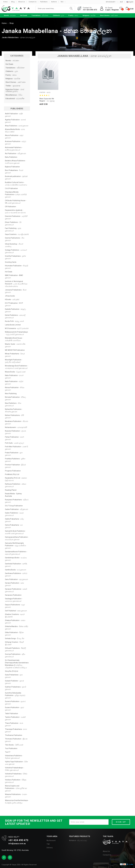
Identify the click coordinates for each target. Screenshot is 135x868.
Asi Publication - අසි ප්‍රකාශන (16, 153)
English (130, 2)
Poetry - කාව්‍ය (11, 75)
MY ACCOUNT (111, 2)
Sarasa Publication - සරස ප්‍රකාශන (14, 584)
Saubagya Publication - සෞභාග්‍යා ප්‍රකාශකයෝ (14, 600)
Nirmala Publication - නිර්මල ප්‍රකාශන (16, 398)
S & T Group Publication (14, 506)
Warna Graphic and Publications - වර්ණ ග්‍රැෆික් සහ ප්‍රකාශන (16, 788)
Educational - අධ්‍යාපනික (15, 99)
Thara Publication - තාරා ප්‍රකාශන (14, 724)
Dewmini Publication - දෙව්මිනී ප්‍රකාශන (16, 217)
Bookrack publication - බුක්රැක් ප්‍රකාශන (16, 178)
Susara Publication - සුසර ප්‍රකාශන (14, 709)
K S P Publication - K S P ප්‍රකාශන (14, 304)
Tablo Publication (12, 713)
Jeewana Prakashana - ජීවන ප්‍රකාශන (16, 291)
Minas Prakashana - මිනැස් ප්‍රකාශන (15, 355)
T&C (62, 2)
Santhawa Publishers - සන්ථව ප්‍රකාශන (16, 575)
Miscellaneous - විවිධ (14, 95)
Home (5, 2)
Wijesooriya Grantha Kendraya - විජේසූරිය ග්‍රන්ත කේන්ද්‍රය (17, 802)
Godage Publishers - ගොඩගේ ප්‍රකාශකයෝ (16, 251)
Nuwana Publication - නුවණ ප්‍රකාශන (15, 432)
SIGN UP (121, 822)
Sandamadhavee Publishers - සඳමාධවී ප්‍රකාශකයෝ (16, 553)
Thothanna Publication (14, 735)
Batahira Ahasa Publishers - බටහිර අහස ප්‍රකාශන (16, 162)
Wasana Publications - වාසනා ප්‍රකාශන (16, 796)
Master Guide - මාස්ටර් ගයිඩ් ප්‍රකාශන (15, 345)
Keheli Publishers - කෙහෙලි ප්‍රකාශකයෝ (15, 316)
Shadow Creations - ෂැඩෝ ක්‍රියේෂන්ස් (15, 616)
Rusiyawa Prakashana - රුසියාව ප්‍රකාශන (17, 501)
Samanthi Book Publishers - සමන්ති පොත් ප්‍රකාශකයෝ (15, 532)
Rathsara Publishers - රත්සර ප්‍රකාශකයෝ (16, 485)
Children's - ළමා (12, 71)
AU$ (121, 2)
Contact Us (33, 2)
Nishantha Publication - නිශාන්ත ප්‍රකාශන (14, 410)
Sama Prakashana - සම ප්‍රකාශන (14, 526)
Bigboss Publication (12, 167)
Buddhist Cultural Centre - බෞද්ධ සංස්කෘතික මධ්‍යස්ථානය (16, 184)
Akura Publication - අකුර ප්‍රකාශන (14, 137)
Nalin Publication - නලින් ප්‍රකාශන (14, 383)
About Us (22, 2)
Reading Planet (11, 490)
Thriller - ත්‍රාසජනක (13, 86)
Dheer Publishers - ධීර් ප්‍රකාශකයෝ (13, 223)
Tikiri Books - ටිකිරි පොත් (14, 745)
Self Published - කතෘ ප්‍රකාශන (16, 611)
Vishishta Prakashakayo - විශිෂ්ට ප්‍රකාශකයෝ (15, 769)
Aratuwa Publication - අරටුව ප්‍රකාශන (16, 143)
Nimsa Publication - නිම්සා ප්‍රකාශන (15, 389)
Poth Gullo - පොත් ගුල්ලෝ (15, 443)
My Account (51, 840)
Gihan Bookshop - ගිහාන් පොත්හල (14, 245)
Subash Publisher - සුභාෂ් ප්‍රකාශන (14, 682)
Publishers (44, 2)
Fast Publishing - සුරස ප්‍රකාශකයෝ (13, 230)
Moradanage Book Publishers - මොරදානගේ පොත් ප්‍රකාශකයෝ (17, 367)
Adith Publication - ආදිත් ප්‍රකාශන (14, 115)
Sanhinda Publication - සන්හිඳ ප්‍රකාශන (16, 565)
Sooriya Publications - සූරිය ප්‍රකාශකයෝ (15, 655)
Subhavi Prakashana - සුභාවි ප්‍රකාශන (16, 688)
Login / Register (112, 10)
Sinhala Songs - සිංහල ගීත (15, 638)
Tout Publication (11, 748)
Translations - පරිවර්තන (15, 68)
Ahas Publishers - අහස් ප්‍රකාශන (17, 126)
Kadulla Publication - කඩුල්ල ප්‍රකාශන (16, 310)
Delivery (50, 848)
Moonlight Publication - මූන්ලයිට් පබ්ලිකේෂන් (14, 361)
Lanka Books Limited (13, 325)
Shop (12, 23)
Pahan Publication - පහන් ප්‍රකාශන (15, 438)
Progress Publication (13, 471)
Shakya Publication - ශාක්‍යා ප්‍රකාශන (15, 622)
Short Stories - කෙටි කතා (16, 82)
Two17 (8, 752)
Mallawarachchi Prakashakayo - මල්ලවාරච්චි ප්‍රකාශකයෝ (17, 333)
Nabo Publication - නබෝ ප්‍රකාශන (14, 377)
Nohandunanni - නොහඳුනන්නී (16, 427)
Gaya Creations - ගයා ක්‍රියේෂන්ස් (17, 234)
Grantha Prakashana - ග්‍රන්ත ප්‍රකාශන (15, 257)
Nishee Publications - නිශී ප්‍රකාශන (14, 416)
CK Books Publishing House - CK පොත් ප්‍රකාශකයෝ (16, 202)
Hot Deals (9, 64)
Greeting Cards (11, 262)
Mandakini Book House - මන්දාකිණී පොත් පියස (14, 339)
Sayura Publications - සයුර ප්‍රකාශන (15, 606)
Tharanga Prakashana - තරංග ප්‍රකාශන (16, 730)
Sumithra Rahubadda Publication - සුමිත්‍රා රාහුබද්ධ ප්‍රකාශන (15, 695)
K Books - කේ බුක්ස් (12, 299)
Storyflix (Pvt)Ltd (11, 671)
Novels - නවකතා (12, 61)
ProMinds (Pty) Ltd (12, 474)
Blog (13, 2)
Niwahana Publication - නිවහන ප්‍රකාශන (17, 423)
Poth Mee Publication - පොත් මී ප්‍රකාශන (17, 448)
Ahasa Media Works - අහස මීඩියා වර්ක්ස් (15, 131)
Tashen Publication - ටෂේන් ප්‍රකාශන (15, 718)
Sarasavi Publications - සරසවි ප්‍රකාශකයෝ (16, 590)
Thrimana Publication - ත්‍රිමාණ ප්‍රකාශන (16, 740)
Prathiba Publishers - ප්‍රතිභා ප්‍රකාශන (15, 460)
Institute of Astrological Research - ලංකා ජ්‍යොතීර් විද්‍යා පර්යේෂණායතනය (16, 284)
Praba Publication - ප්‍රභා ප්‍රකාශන (14, 454)
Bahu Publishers (11, 157)
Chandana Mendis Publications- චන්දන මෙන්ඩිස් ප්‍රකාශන (16, 194)
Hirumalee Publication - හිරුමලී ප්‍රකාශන (17, 267)
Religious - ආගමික (13, 79)
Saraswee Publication (13, 595)
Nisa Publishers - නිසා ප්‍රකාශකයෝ (13, 404)
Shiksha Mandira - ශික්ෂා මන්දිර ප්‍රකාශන (17, 628)
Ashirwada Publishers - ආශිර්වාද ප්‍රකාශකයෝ (14, 149)
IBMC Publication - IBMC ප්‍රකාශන (14, 277)
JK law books (10, 296)
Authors (54, 2)
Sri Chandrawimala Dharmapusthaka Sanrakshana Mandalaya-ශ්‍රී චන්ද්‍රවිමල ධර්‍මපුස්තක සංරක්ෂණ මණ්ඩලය (17, 664)
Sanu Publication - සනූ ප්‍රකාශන (17, 579)
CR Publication (10, 207)
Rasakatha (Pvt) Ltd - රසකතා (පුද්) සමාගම (16, 479)
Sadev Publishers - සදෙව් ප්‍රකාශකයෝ (14, 514)
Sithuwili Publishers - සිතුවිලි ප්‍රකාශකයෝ (16, 649)
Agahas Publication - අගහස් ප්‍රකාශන (15, 121)
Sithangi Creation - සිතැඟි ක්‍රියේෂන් (14, 643)
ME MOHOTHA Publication (15, 350)
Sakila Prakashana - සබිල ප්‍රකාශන (15, 520)
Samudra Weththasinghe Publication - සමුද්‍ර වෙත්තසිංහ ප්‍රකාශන (16, 546)
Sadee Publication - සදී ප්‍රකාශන (17, 509)
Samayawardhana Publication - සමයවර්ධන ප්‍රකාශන (17, 538)
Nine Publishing (11, 394)
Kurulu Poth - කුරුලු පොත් (14, 321)
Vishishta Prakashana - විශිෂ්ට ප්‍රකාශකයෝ (16, 775)
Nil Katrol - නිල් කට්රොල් (78, 840)
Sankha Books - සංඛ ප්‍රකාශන (16, 570)
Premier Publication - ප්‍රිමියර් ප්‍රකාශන (15, 466)
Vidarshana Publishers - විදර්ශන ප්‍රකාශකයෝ (14, 757)
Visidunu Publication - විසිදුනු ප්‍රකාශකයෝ (16, 781)
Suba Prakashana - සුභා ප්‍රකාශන (14, 676)
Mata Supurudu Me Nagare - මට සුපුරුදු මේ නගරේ (47, 100)
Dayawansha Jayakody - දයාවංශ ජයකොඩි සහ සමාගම (15, 211)
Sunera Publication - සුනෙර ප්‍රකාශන (15, 703)
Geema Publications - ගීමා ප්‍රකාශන (15, 239)
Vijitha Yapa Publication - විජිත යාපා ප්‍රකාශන (16, 763)
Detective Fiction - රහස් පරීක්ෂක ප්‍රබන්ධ (15, 90)
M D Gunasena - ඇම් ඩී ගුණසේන (17, 328)
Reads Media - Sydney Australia (13, 495)
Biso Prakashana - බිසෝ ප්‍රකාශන (14, 172)
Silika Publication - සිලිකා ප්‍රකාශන (14, 634)
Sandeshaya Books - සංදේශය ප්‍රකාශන (16, 559)
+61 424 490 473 (90, 10)
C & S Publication (11, 188)
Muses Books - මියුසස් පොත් (15, 372)
